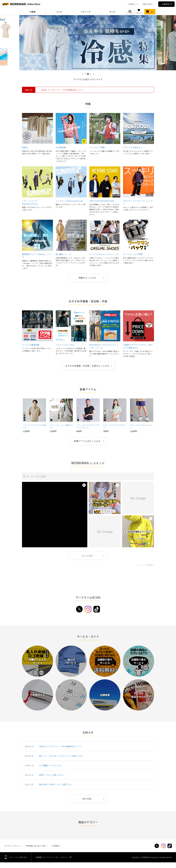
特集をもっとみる (87, 278)
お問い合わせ (147, 4)
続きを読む (87, 799)
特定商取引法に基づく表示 (36, 846)
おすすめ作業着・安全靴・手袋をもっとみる (87, 366)
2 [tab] (85, 74)
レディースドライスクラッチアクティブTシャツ (88, 426)
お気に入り (139, 11)
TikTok (170, 846)
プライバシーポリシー (12, 846)
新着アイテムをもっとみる (87, 441)
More (88, 556)
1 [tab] (82, 74)
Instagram (163, 846)
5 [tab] (94, 74)
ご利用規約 (55, 846)
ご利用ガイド (132, 4)
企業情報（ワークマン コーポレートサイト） (52, 857)
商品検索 (130, 12)
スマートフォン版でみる (18, 857)
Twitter (157, 846)
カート (150, 12)
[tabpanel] (88, 43)
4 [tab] (91, 74)
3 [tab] (88, 74)
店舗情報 (165, 4)
